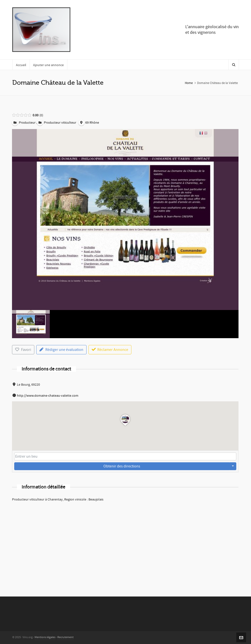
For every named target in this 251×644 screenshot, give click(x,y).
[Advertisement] (125, 543)
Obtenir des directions (122, 466)
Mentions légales (45, 637)
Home (189, 83)
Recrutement (65, 637)
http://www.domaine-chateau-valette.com (48, 396)
